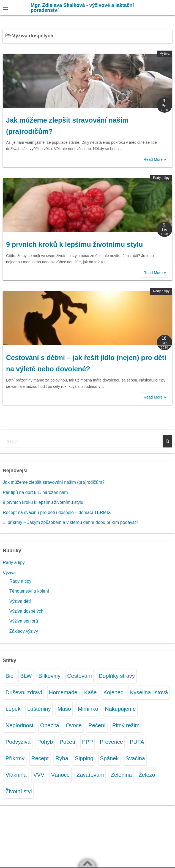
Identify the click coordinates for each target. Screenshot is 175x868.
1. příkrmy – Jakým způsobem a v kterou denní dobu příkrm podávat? (71, 522)
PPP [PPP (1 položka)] (87, 742)
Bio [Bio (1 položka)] (9, 676)
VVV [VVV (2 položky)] (39, 775)
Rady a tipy (161, 178)
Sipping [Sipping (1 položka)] (84, 758)
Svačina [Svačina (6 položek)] (135, 758)
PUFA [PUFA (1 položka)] (137, 742)
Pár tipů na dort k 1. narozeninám (35, 492)
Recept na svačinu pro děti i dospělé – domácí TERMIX (57, 512)
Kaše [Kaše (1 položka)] (91, 692)
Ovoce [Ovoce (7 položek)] (74, 725)
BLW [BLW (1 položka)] (26, 676)
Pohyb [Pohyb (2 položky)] (45, 742)
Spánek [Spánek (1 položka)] (110, 758)
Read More (155, 159)
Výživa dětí (20, 601)
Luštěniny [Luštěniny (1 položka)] (39, 709)
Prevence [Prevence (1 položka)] (111, 742)
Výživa (165, 54)
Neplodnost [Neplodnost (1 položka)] (19, 725)
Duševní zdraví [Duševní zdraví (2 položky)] (24, 692)
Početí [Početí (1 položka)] (68, 742)
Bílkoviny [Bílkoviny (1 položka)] (50, 676)
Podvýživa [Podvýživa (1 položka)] (18, 742)
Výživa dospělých (26, 611)
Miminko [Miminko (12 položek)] (88, 709)
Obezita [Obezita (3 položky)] (50, 725)
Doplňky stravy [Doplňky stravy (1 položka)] (117, 676)
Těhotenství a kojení (29, 591)
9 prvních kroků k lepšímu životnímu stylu (74, 244)
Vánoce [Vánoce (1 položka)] (61, 775)
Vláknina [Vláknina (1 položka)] (16, 775)
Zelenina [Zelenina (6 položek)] (121, 775)
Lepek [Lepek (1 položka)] (13, 709)
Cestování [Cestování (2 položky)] (80, 676)
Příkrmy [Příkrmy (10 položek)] (15, 758)
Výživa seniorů (24, 621)
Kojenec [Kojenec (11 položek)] (113, 692)
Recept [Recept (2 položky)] (40, 758)
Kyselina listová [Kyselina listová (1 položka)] (149, 692)
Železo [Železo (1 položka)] (147, 775)
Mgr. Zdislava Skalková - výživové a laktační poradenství (82, 8)
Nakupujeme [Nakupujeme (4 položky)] (120, 709)
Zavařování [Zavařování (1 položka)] (90, 775)
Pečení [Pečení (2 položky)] (97, 725)
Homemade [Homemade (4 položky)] (63, 692)
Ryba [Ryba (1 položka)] (62, 758)
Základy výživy (24, 631)
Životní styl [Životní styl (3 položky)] (19, 791)
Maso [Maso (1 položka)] (64, 709)
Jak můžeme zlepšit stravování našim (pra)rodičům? (54, 482)
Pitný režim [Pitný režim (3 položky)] (126, 725)
